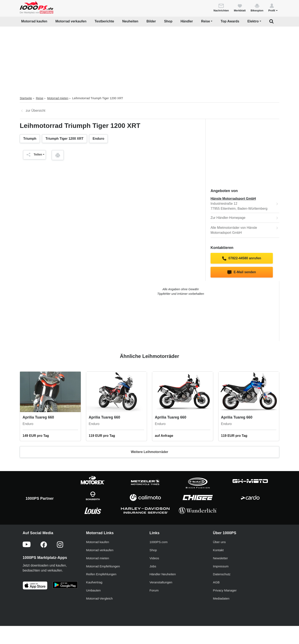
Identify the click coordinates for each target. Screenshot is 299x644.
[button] (273, 7)
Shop (168, 21)
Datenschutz (222, 574)
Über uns (219, 542)
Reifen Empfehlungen (101, 574)
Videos (154, 558)
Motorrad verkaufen (71, 21)
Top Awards (230, 21)
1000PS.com (159, 542)
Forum (154, 590)
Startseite (26, 98)
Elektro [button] (253, 21)
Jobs (153, 566)
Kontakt (218, 550)
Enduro (98, 139)
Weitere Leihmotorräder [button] (149, 452)
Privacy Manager (225, 590)
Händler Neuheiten (163, 574)
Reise (40, 98)
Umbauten (93, 590)
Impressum (221, 566)
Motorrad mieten (58, 98)
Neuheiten (130, 21)
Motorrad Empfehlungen (103, 566)
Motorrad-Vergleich (99, 598)
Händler (187, 21)
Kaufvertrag (94, 582)
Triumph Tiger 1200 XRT (64, 139)
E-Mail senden (242, 272)
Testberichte (104, 21)
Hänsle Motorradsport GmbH (233, 199)
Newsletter (221, 558)
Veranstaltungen (161, 582)
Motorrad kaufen (34, 21)
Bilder (151, 21)
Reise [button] (205, 21)
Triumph (30, 139)
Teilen (33, 155)
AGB (216, 582)
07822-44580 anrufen (242, 258)
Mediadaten (221, 598)
